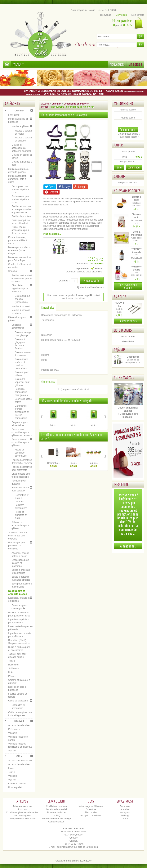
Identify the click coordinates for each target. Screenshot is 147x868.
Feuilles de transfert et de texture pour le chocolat (22, 279)
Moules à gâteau (20, 126)
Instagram (125, 812)
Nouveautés (117, 64)
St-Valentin (14, 669)
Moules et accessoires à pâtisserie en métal (21, 148)
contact (95, 295)
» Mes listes (128, 342)
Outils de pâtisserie (18, 701)
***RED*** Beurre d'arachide (137, 270)
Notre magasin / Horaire (83, 10)
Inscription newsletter (91, 816)
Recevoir (19, 721)
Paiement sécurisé (22, 806)
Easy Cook (14, 115)
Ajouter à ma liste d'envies (90, 287)
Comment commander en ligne (56, 819)
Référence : (83, 264)
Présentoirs (14, 729)
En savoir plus (48, 307)
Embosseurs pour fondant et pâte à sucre (20, 199)
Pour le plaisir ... (16, 787)
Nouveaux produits (127, 191)
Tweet (50, 187)
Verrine (12, 751)
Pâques (12, 676)
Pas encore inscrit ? (129, 137)
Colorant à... (53, 463)
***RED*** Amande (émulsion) (137, 252)
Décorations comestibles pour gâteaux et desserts (22, 432)
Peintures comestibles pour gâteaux (21, 392)
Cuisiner (19, 111)
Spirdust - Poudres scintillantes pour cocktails (18, 536)
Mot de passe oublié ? (129, 134)
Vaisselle (13, 733)
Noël (11, 672)
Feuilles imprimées (21, 216)
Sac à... (74, 463)
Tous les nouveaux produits (128, 286)
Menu (18, 64)
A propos (22, 809)
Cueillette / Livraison (56, 806)
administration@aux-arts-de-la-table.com (78, 847)
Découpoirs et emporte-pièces (18, 592)
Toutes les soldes (128, 321)
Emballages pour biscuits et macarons (20, 563)
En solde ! (135, 64)
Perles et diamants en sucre (21, 515)
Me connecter (123, 103)
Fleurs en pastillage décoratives (21, 453)
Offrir (19, 756)
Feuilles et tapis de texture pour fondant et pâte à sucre (22, 209)
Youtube (125, 809)
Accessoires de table (19, 725)
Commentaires (48, 382)
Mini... (53, 425)
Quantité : (64, 281)
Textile (11, 661)
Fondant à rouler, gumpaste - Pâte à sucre (18, 240)
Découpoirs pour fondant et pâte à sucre (20, 190)
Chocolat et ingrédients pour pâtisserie (20, 289)
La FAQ (56, 816)
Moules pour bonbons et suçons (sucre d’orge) (19, 250)
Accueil (45, 104)
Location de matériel (56, 809)
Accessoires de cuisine (20, 761)
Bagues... (94, 463)
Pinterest (51, 192)
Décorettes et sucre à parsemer (22, 498)
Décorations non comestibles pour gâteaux (20, 442)
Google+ (80, 187)
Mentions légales (22, 816)
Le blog (125, 816)
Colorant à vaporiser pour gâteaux (22, 382)
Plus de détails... (52, 234)
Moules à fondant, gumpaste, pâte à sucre (17, 179)
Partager (65, 187)
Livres (11, 768)
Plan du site (91, 812)
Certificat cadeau (17, 784)
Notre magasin (124, 377)
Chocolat (13, 271)
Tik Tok (125, 819)
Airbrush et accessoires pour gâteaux (20, 525)
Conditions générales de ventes (22, 812)
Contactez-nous (56, 822)
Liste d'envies (123, 330)
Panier (118, 145)
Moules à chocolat (21, 306)
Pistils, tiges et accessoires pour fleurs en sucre (20, 230)
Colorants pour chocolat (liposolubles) (22, 299)
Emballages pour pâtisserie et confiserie (17, 546)
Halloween (14, 665)
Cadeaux (120, 176)
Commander (134, 167)
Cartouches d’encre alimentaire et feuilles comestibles (22, 412)
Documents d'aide (56, 812)
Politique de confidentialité (22, 819)
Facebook (125, 806)
